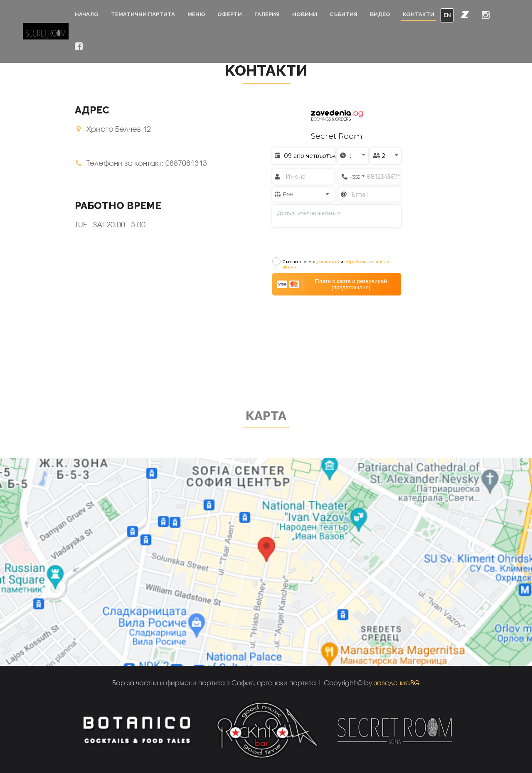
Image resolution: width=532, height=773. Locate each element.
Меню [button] (196, 14)
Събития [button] (344, 14)
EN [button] (447, 15)
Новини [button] (305, 14)
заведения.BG (397, 683)
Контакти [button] (419, 14)
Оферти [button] (230, 14)
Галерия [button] (267, 14)
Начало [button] (87, 14)
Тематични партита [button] (143, 14)
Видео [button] (380, 14)
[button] (465, 15)
